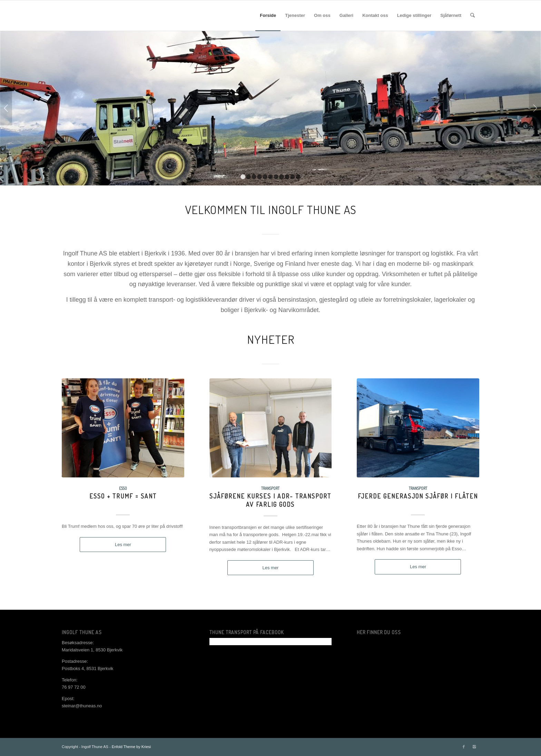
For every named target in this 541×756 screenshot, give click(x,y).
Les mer (123, 545)
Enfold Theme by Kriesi (131, 747)
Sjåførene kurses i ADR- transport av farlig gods (270, 500)
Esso (123, 488)
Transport (270, 488)
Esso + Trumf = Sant (123, 496)
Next (535, 108)
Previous (6, 108)
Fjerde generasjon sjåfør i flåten (418, 496)
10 (293, 177)
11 (298, 177)
